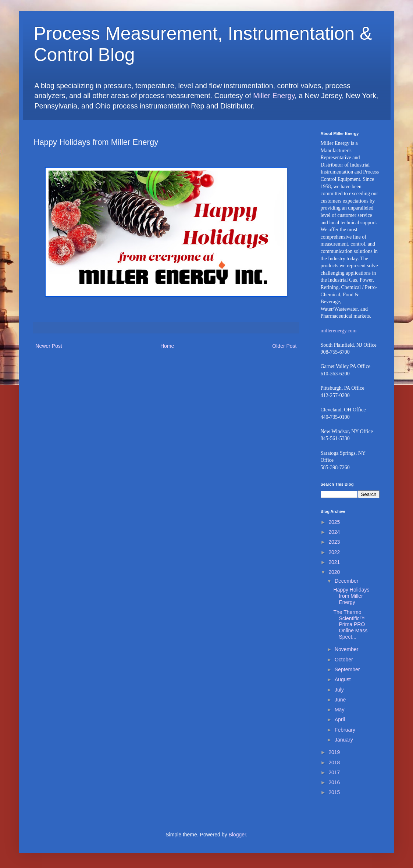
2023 (334, 542)
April (340, 719)
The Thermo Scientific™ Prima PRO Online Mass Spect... (350, 624)
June (340, 700)
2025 (334, 522)
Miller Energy (274, 96)
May (339, 710)
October (344, 660)
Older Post (284, 346)
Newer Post (49, 346)
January (344, 740)
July (339, 690)
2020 (334, 572)
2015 (334, 792)
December (347, 581)
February (345, 730)
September (347, 669)
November (347, 649)
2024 (334, 532)
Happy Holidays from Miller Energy (351, 596)
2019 (334, 752)
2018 (334, 762)
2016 (334, 782)
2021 (334, 562)
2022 (334, 552)
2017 (334, 772)
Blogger (237, 835)
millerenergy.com (339, 331)
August (343, 679)
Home (167, 346)
